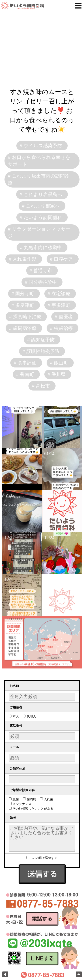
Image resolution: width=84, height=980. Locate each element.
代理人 (31, 716)
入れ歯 (48, 799)
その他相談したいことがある (33, 809)
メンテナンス (22, 804)
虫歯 (15, 799)
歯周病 (31, 799)
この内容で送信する (42, 858)
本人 (15, 716)
